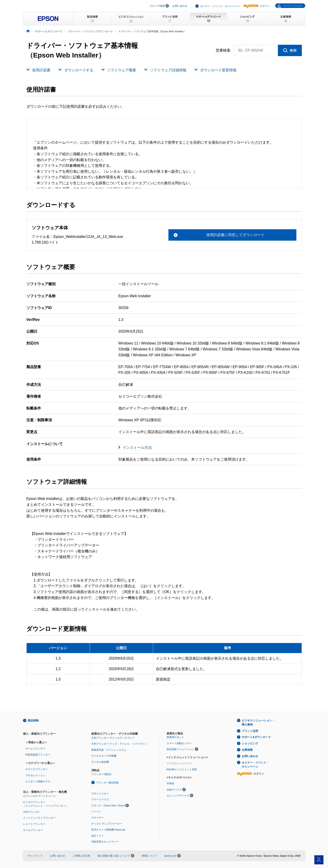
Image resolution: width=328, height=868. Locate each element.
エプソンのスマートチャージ (39, 796)
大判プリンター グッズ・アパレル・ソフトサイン (119, 744)
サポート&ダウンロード (256, 737)
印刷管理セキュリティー (105, 842)
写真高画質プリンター (38, 755)
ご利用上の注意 (81, 856)
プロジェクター (100, 793)
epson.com (170, 856)
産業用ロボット (175, 737)
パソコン (96, 811)
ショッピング (250, 743)
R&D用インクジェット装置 (182, 769)
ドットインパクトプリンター (39, 818)
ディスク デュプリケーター (107, 824)
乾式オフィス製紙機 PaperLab (108, 830)
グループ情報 (157, 6)
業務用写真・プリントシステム (109, 750)
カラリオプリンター (37, 769)
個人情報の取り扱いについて (116, 856)
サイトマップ (35, 856)
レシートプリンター (34, 824)
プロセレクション (35, 775)
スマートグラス (100, 799)
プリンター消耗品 (101, 774)
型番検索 (223, 50)
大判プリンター (32, 812)
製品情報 (33, 721)
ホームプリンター (35, 748)
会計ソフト (98, 836)
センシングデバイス (178, 796)
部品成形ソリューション (180, 749)
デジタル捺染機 (100, 762)
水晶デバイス (174, 790)
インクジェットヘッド (179, 763)
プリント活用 (250, 731)
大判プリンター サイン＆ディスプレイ (113, 738)
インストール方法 (137, 448)
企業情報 (247, 750)
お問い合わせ (180, 6)
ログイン (257, 6)
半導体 (170, 783)
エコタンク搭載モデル (38, 781)
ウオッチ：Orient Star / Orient (108, 806)
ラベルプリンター (33, 830)
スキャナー (98, 818)
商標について (149, 856)
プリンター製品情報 (107, 783)
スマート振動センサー (179, 743)
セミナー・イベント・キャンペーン (220, 6)
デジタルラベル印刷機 (104, 756)
